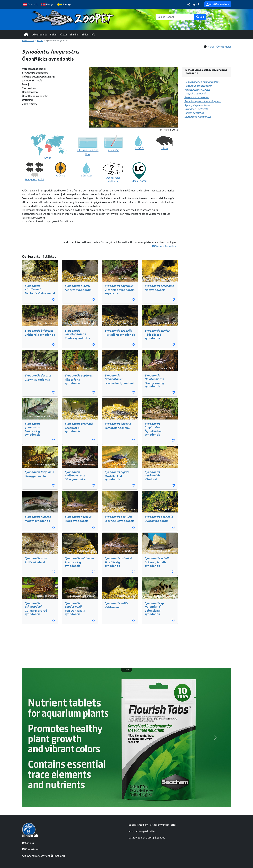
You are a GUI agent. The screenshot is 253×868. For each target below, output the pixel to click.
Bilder (85, 34)
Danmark (30, 5)
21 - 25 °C (113, 150)
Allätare (61, 176)
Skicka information (164, 246)
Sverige (64, 5)
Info (93, 34)
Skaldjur (74, 34)
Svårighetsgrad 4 (34, 179)
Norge (47, 5)
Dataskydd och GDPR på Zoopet (147, 838)
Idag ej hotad (139, 181)
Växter (63, 34)
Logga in (194, 4)
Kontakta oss (31, 849)
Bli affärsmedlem (218, 4)
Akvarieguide (40, 34)
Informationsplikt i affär (142, 831)
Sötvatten (87, 176)
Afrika (48, 158)
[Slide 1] (121, 803)
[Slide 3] (132, 803)
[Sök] (175, 17)
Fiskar (53, 34)
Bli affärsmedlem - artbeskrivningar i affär (152, 825)
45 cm (164, 148)
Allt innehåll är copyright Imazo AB (43, 856)
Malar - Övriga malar (219, 47)
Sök (200, 17)
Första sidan (28, 40)
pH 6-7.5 (139, 148)
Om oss (28, 843)
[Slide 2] (126, 803)
